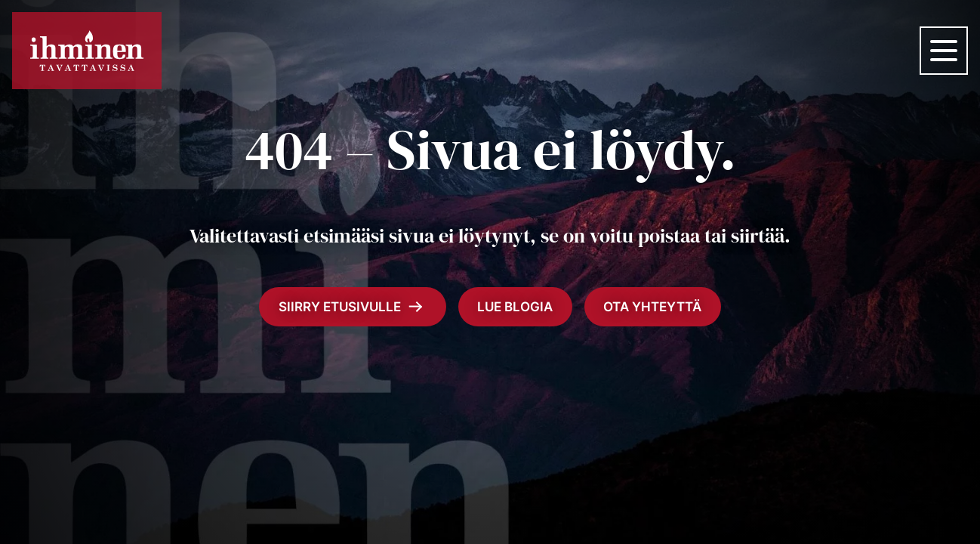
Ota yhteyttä (652, 307)
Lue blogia (515, 307)
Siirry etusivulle (350, 307)
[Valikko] (944, 51)
